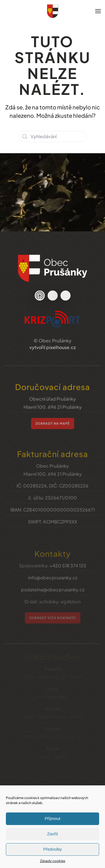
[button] (98, 11)
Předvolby (53, 849)
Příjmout (53, 818)
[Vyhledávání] (53, 136)
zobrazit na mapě (53, 417)
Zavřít (52, 834)
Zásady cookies (53, 861)
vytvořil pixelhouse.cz (53, 342)
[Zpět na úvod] (53, 11)
